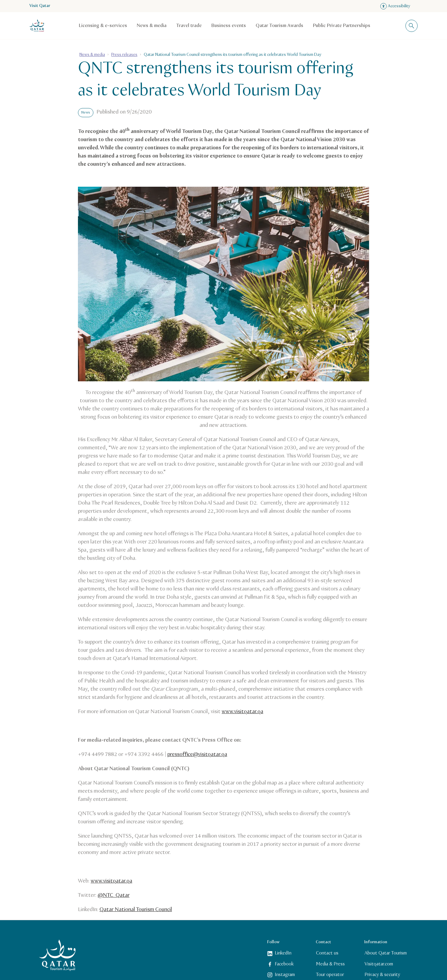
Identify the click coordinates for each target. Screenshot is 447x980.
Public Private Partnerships (342, 26)
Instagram (281, 975)
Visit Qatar (40, 6)
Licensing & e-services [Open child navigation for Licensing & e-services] (103, 26)
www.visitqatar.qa (242, 712)
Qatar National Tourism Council (136, 910)
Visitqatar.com (379, 964)
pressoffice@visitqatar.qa (197, 754)
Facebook (281, 964)
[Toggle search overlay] (412, 26)
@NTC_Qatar (114, 895)
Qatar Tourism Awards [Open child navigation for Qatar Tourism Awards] (279, 26)
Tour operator (330, 975)
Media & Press (330, 964)
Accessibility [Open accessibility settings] (395, 6)
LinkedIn (279, 953)
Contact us (327, 953)
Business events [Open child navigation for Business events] (229, 26)
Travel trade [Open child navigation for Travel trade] (189, 26)
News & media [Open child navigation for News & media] (152, 26)
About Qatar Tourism (386, 953)
